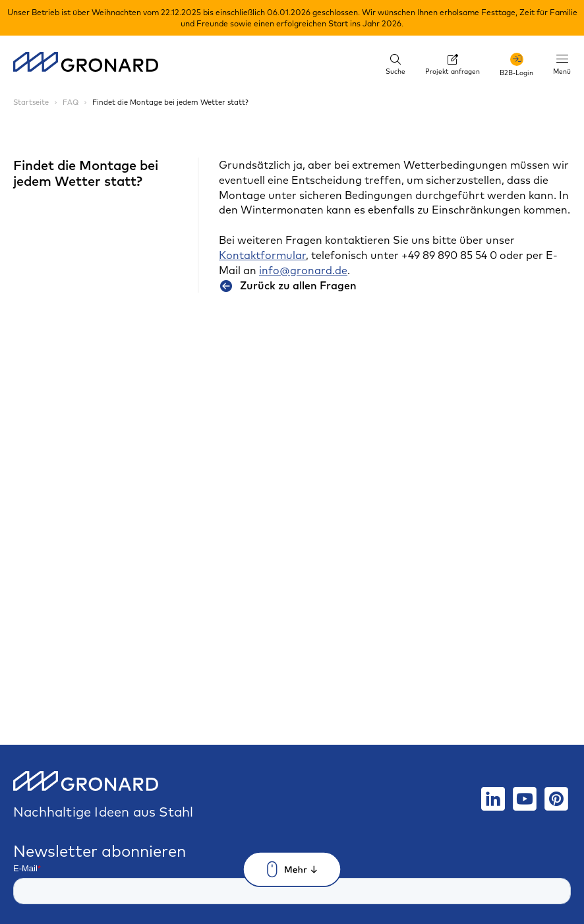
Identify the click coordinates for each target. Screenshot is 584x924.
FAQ (72, 102)
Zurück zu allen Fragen (288, 285)
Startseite (32, 102)
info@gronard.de (303, 270)
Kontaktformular (262, 255)
